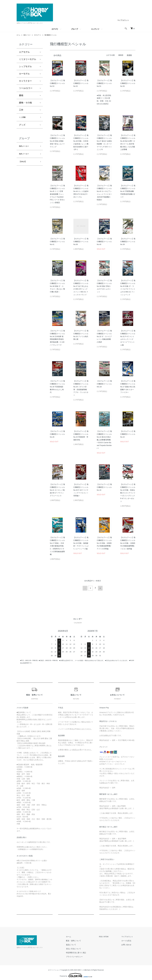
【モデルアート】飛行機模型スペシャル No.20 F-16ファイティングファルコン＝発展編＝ (81, 490)
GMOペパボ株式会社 (84, 969)
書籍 (21, 95)
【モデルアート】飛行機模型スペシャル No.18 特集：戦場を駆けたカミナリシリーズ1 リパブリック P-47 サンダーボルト (128, 493)
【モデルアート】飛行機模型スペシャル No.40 (104, 242)
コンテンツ (95, 29)
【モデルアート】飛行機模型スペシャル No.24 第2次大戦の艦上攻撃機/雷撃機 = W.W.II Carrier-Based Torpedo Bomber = (104, 440)
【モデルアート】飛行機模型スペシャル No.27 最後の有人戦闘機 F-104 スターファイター (128, 387)
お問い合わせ (129, 944)
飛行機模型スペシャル (55, 35)
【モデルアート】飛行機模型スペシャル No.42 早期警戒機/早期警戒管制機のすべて (128, 191)
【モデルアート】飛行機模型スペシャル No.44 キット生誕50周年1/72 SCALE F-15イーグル (81, 191)
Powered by (76, 974)
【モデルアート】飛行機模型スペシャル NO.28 (104, 384)
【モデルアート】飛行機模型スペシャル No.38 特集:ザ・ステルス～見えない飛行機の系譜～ (57, 286)
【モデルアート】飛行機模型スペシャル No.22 (128, 434)
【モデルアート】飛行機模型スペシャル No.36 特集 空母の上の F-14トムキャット (104, 286)
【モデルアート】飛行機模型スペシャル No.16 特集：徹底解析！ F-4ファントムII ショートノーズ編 (81, 543)
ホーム (19, 35)
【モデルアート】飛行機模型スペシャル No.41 (57, 242)
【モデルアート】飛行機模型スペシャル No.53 (57, 83)
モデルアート (40, 35)
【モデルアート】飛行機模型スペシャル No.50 (128, 83)
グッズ (22, 126)
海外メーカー (25, 156)
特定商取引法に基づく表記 (83, 952)
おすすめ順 (111, 55)
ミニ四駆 (23, 118)
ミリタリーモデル (28, 59)
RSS (105, 936)
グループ (75, 29)
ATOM (111, 936)
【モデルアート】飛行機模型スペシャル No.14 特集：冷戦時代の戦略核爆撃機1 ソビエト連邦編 (128, 543)
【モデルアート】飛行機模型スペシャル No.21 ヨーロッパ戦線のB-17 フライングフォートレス (57, 490)
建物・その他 (25, 103)
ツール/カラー (26, 88)
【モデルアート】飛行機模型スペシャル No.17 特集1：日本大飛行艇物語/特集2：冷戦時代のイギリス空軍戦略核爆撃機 (57, 546)
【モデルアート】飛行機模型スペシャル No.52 (81, 83)
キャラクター (25, 81)
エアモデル (24, 52)
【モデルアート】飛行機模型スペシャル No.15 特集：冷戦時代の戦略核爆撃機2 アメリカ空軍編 (104, 543)
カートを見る (129, 940)
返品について (78, 944)
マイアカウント (123, 20)
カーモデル (24, 74)
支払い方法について (81, 948)
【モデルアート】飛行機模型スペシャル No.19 (104, 487)
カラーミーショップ (54, 969)
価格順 (121, 55)
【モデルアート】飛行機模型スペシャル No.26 (57, 434)
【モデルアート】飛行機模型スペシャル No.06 (81, 242)
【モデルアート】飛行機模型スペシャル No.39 (128, 242)
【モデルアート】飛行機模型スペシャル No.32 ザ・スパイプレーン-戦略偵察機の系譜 (104, 336)
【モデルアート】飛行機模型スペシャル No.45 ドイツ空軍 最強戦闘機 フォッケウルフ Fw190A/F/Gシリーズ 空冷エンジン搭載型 (57, 194)
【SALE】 (24, 164)
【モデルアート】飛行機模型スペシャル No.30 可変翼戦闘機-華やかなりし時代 (57, 387)
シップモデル (25, 66)
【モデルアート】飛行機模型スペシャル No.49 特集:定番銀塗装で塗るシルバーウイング (57, 141)
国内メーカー (28, 35)
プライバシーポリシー (81, 956)
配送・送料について (81, 940)
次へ (99, 588)
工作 (21, 110)
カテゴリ (55, 29)
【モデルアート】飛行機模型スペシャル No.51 (104, 83)
